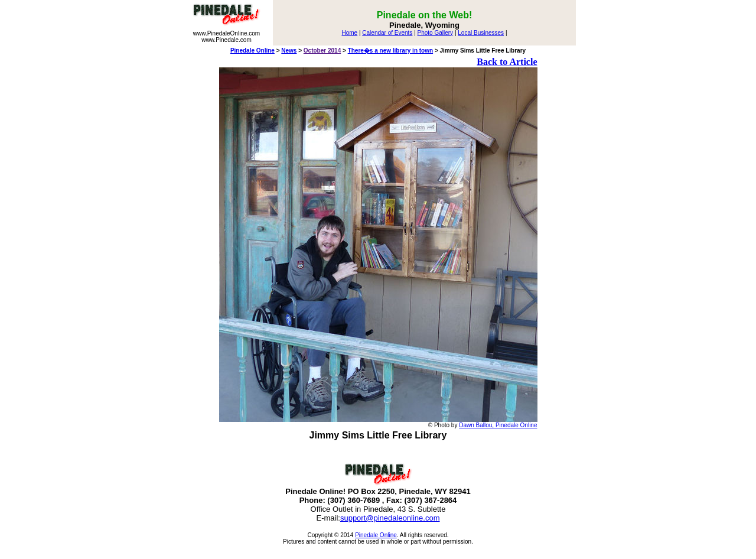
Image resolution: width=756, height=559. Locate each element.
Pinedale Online (252, 51)
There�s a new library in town (390, 51)
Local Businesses (481, 33)
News (289, 51)
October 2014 (322, 51)
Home (349, 33)
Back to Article (507, 62)
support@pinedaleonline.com (390, 518)
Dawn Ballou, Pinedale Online (498, 425)
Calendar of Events (387, 33)
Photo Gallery (436, 33)
